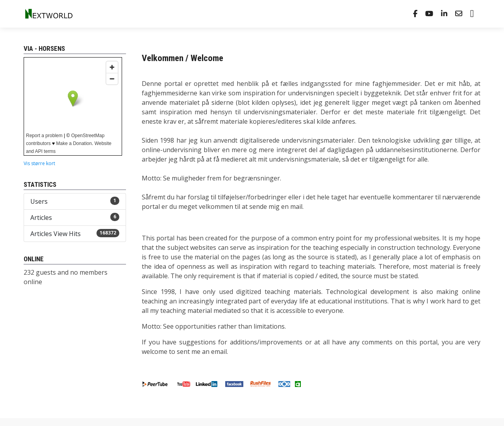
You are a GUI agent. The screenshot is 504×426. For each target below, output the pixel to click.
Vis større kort (39, 163)
